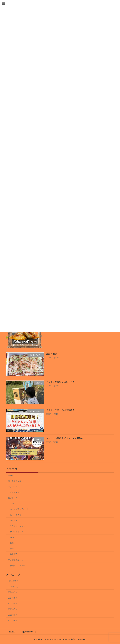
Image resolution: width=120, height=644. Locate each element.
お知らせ (12, 475)
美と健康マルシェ (15, 560)
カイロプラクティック (19, 509)
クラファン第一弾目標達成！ (60, 410)
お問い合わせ (27, 632)
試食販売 (14, 554)
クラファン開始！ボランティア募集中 (65, 438)
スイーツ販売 (16, 515)
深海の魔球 (52, 354)
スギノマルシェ (15, 492)
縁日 (12, 549)
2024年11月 (13, 587)
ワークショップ (17, 532)
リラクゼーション (17, 526)
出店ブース (13, 498)
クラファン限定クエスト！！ (60, 382)
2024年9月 (13, 592)
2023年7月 (13, 609)
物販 (12, 543)
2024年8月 (13, 598)
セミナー (14, 520)
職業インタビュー (17, 565)
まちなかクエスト (15, 481)
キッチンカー (14, 486)
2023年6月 (13, 615)
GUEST (13, 503)
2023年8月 (13, 603)
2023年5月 (13, 620)
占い (12, 537)
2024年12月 (13, 581)
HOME (12, 632)
